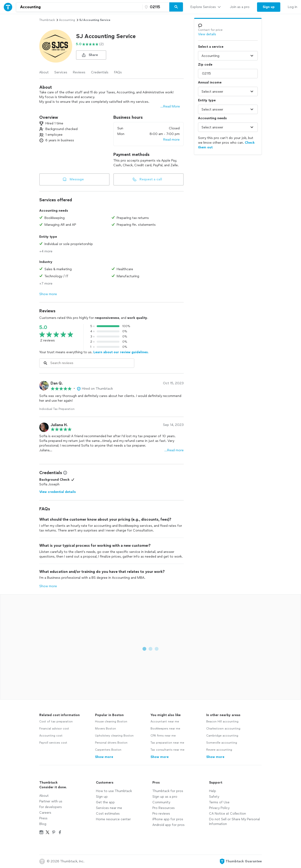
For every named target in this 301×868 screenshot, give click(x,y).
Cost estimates (108, 814)
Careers (45, 813)
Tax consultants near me (167, 750)
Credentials (100, 72)
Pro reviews (161, 814)
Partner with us (51, 801)
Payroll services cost (53, 743)
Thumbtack (47, 20)
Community (161, 802)
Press (43, 818)
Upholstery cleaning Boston (114, 736)
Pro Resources (164, 808)
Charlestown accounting (223, 729)
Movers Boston (105, 729)
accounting (67, 20)
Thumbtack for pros (168, 791)
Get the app (105, 802)
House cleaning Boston (111, 721)
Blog (43, 824)
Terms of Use (219, 802)
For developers (51, 807)
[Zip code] (155, 7)
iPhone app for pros (168, 819)
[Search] (176, 7)
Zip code (205, 65)
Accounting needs (212, 118)
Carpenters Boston (108, 750)
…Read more (174, 450)
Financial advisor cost (54, 729)
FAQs (118, 72)
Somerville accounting (222, 743)
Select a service (211, 47)
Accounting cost (51, 736)
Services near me (109, 808)
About (44, 72)
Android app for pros (168, 825)
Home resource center (113, 819)
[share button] (91, 55)
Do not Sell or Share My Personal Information (234, 822)
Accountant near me (165, 721)
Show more (48, 294)
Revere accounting (219, 750)
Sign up (102, 797)
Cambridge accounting (222, 736)
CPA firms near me (163, 736)
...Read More (170, 106)
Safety (214, 797)
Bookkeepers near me (165, 729)
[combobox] (79, 7)
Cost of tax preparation (56, 721)
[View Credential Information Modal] (65, 473)
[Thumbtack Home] (8, 7)
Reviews (79, 72)
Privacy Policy (219, 808)
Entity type (207, 100)
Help (213, 791)
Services (61, 72)
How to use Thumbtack (114, 791)
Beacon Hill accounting (222, 721)
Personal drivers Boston (111, 743)
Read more (171, 140)
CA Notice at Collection (228, 814)
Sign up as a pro (165, 797)
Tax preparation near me (167, 743)
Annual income (210, 82)
